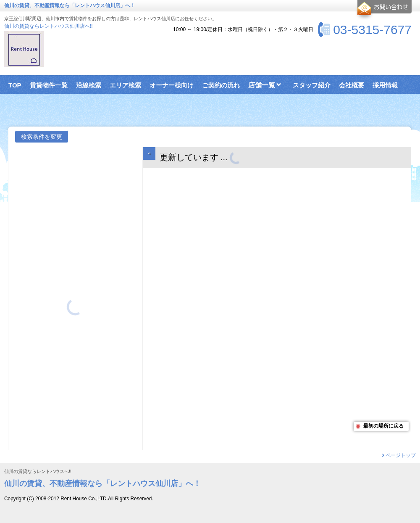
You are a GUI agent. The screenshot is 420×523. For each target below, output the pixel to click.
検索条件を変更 (42, 137)
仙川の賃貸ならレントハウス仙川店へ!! (49, 26)
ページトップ (401, 455)
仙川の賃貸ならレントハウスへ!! (38, 471)
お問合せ (383, 10)
